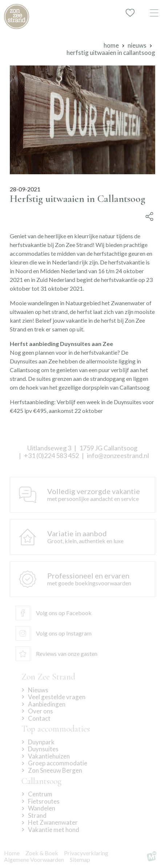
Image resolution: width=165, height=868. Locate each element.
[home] (17, 17)
